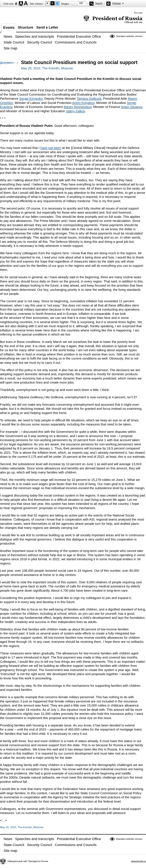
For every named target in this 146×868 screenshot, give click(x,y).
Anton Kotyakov (83, 103)
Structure (25, 27)
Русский (138, 13)
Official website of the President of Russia (113, 19)
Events (9, 28)
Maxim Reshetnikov (77, 107)
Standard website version (129, 36)
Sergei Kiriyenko (31, 99)
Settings (117, 3)
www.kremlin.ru (139, 861)
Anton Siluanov (132, 107)
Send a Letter (47, 27)
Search (99, 3)
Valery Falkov (75, 111)
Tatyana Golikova (89, 99)
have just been (51, 148)
